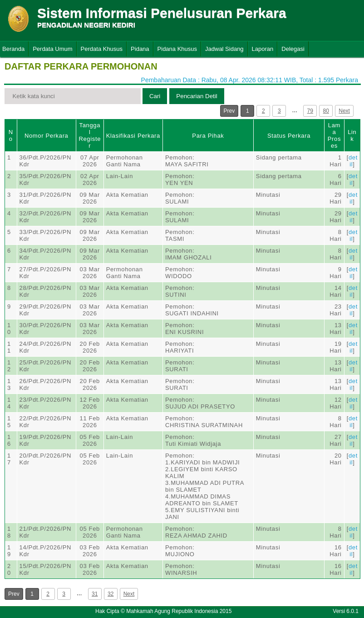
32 (111, 594)
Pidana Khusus (177, 49)
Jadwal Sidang (224, 49)
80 (326, 111)
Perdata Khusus (102, 49)
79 (310, 111)
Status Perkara (289, 136)
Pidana (140, 49)
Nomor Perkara (47, 136)
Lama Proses (334, 135)
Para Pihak (208, 136)
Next (344, 111)
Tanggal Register (90, 135)
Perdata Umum (52, 49)
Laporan (263, 49)
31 (95, 594)
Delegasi (293, 49)
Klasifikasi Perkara (133, 136)
